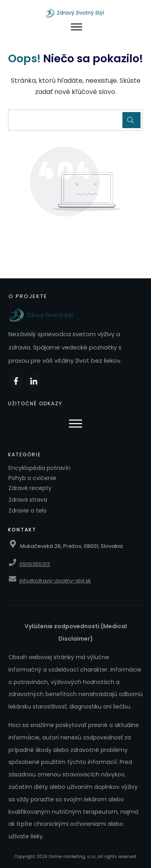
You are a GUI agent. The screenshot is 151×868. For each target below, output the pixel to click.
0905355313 (35, 564)
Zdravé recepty (30, 488)
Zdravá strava (28, 500)
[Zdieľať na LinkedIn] (34, 381)
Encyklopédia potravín (39, 468)
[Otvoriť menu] (77, 27)
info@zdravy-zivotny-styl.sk (55, 581)
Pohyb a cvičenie (32, 478)
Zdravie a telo (28, 511)
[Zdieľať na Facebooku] (16, 381)
